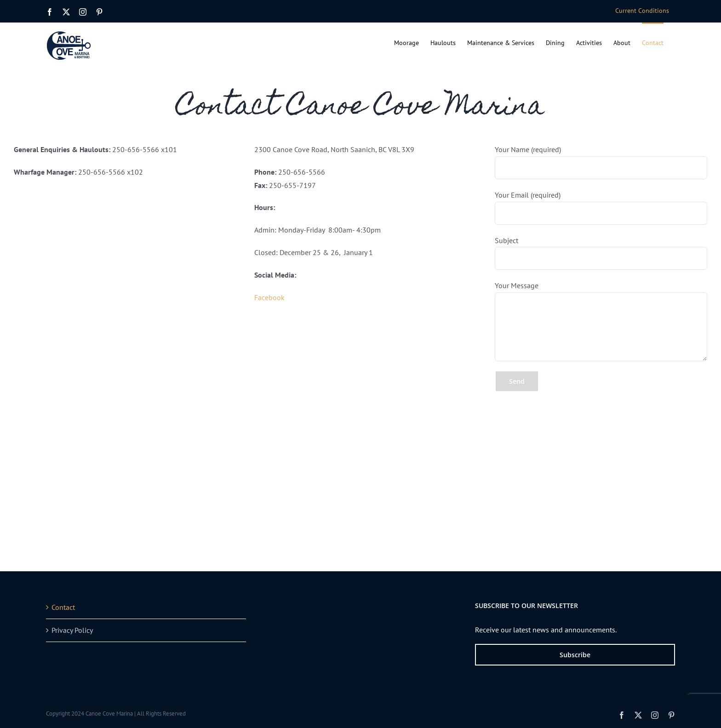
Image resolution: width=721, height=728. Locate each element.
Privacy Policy (72, 630)
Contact (63, 607)
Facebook (269, 297)
